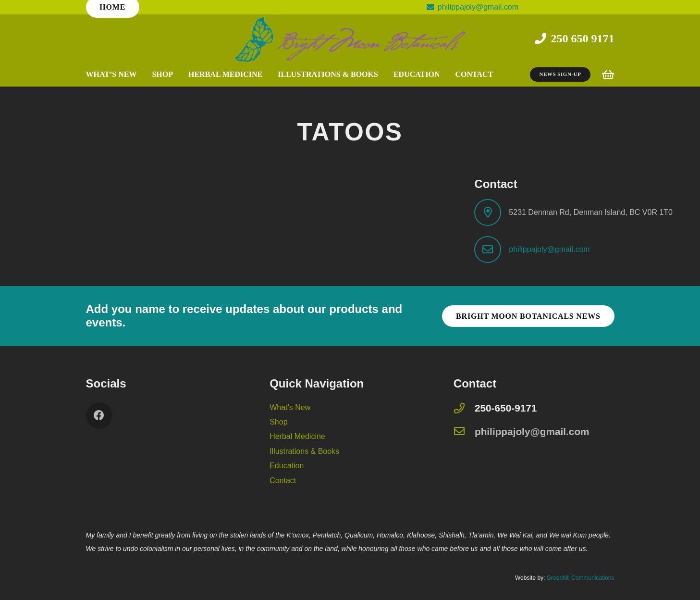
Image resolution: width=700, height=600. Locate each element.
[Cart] (608, 75)
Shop (278, 422)
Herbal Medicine (297, 436)
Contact (283, 481)
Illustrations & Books (304, 451)
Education (287, 466)
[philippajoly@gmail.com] (464, 432)
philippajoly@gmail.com (549, 249)
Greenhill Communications (581, 578)
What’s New (290, 407)
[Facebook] (99, 416)
